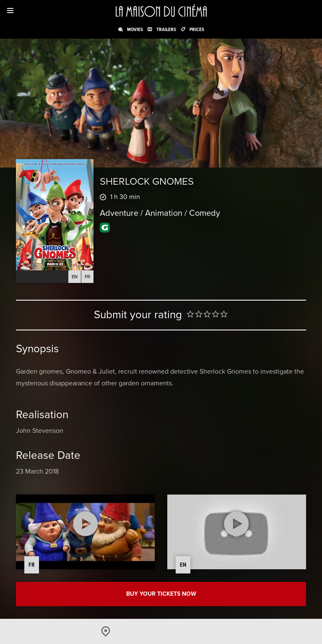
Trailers (166, 29)
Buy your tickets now (161, 594)
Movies (135, 29)
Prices (197, 29)
